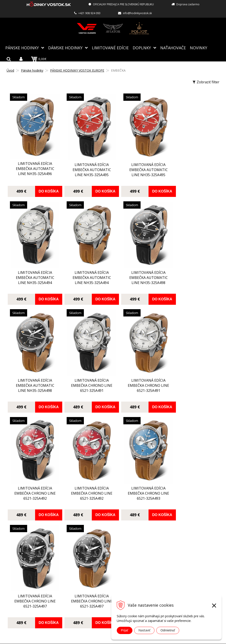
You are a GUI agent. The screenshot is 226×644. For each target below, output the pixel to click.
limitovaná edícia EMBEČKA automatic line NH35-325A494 (192, 169)
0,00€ (39, 59)
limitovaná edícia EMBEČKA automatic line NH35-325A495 (86, 170)
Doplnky (142, 48)
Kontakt (88, 598)
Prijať (125, 630)
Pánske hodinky (22, 48)
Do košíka (46, 189)
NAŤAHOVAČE (173, 48)
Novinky (199, 48)
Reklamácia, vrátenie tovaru (105, 579)
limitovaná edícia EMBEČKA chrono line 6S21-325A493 (192, 378)
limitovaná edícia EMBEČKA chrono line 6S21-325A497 (33, 485)
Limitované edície (110, 48)
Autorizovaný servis (98, 560)
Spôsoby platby (94, 566)
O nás (86, 553)
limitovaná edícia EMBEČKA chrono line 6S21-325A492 (86, 378)
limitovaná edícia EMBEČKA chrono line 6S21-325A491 (192, 271)
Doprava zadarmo (188, 4)
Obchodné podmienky (100, 585)
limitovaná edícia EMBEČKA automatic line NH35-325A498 (86, 274)
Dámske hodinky (65, 48)
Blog (86, 547)
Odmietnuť (168, 630)
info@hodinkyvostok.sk (137, 13)
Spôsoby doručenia (98, 573)
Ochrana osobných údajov (103, 592)
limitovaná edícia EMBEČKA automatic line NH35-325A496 (33, 166)
